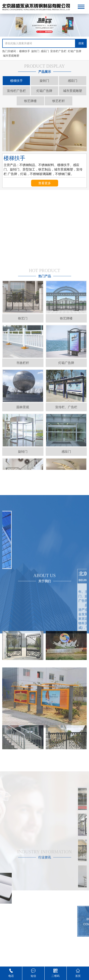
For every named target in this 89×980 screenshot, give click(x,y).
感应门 (45, 51)
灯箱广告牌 (75, 51)
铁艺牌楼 (30, 101)
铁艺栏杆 (59, 101)
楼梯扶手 (25, 51)
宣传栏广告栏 (58, 51)
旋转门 (35, 51)
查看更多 (45, 183)
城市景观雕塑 (11, 56)
